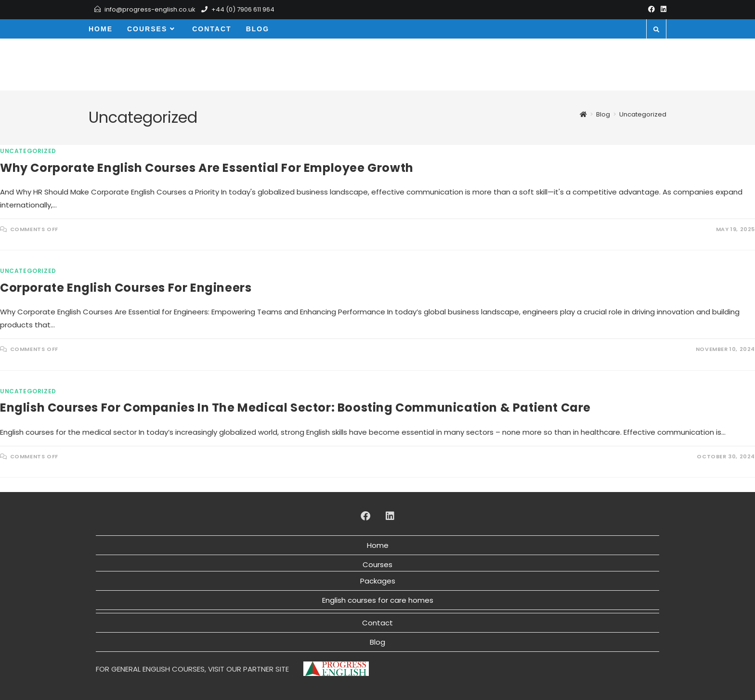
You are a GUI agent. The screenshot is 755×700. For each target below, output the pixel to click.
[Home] (583, 114)
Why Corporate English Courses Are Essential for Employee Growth (207, 168)
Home (378, 545)
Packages (378, 581)
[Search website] (656, 30)
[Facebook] (651, 10)
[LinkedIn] (662, 10)
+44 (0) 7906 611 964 (243, 9)
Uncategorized (643, 114)
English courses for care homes (378, 600)
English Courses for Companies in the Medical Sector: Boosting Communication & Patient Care (295, 408)
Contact (377, 623)
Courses (377, 564)
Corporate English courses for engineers (126, 288)
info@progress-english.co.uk (150, 9)
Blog (377, 642)
